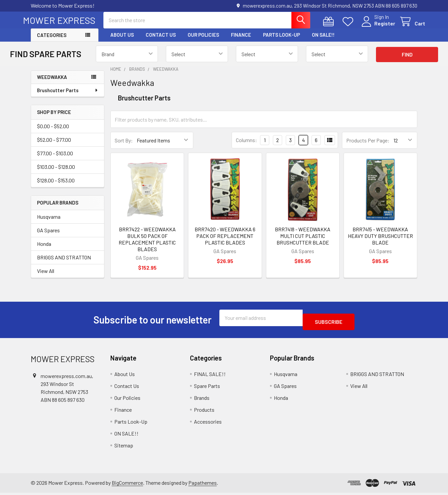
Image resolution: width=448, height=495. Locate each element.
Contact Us (161, 41)
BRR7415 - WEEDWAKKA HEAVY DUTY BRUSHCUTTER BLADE (380, 242)
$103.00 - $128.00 (56, 173)
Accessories (208, 423)
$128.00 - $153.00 (56, 186)
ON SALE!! (323, 41)
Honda (44, 250)
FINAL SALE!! (210, 376)
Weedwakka (52, 83)
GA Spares (48, 236)
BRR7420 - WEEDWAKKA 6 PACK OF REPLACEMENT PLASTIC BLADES (225, 242)
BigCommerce (127, 485)
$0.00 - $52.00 (53, 132)
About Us (122, 41)
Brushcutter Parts (68, 96)
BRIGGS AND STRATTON (64, 263)
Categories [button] (52, 41)
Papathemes (203, 485)
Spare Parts (207, 388)
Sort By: (124, 146)
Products (204, 412)
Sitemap (124, 447)
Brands (202, 400)
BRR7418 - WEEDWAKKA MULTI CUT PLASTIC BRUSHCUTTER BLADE (303, 242)
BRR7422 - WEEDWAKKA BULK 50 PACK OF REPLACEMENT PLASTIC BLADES (147, 245)
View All (46, 277)
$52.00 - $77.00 (54, 146)
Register (377, 27)
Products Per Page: (368, 146)
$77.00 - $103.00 (55, 159)
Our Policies (203, 41)
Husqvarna (49, 223)
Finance (241, 41)
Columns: (246, 146)
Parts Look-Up (281, 41)
